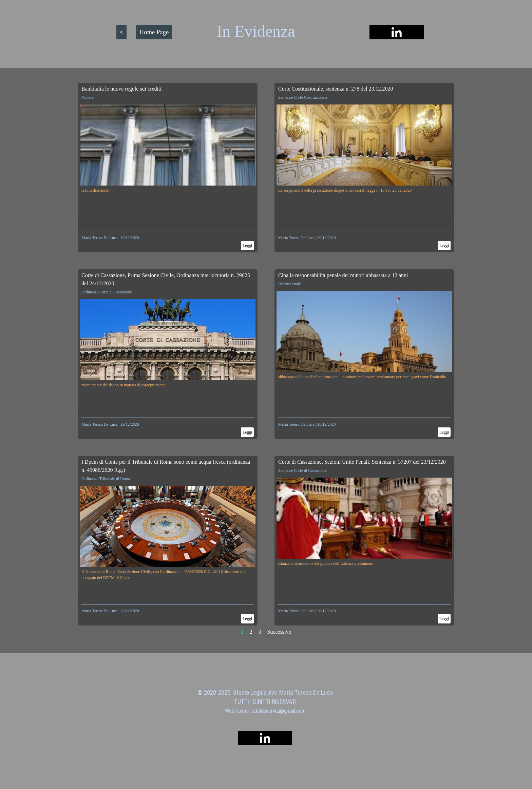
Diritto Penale (290, 284)
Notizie (87, 97)
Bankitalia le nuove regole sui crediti (121, 89)
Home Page (154, 32)
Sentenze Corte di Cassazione (302, 470)
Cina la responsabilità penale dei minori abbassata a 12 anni (343, 275)
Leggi (247, 246)
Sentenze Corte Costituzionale (303, 97)
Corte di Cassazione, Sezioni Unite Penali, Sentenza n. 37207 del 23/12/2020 (362, 462)
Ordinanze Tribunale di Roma (106, 479)
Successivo (279, 632)
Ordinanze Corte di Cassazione (107, 292)
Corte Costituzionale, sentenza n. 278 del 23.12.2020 (336, 89)
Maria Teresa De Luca (100, 238)
